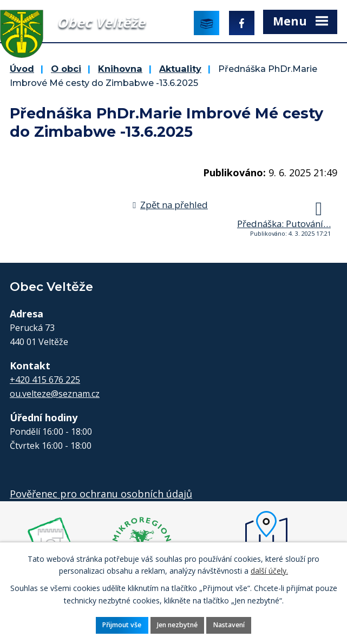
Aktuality (180, 69)
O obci (66, 69)
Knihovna (120, 69)
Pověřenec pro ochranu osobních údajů (101, 494)
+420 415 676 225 (45, 380)
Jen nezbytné (177, 625)
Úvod (22, 69)
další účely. (269, 571)
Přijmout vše (122, 625)
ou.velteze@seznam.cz (55, 394)
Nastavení (229, 625)
